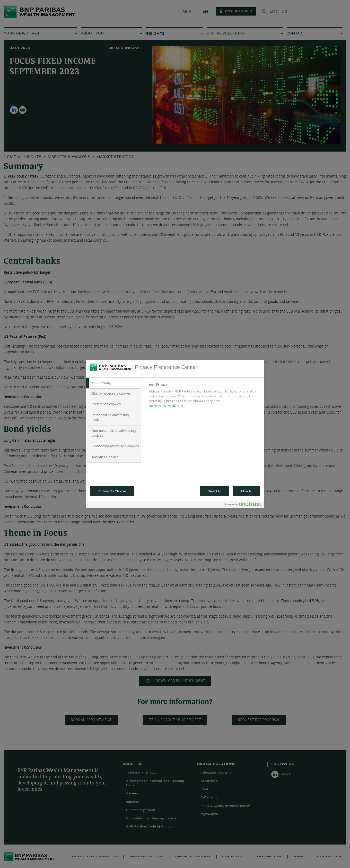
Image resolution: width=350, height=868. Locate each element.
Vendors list (177, 406)
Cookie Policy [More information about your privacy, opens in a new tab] (157, 406)
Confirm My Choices (112, 491)
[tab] (114, 383)
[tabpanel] (204, 397)
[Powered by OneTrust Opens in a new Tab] (243, 505)
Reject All (215, 491)
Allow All (246, 491)
